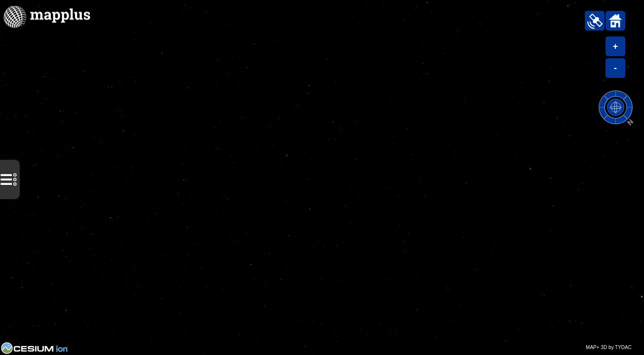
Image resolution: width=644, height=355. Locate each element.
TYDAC (623, 347)
